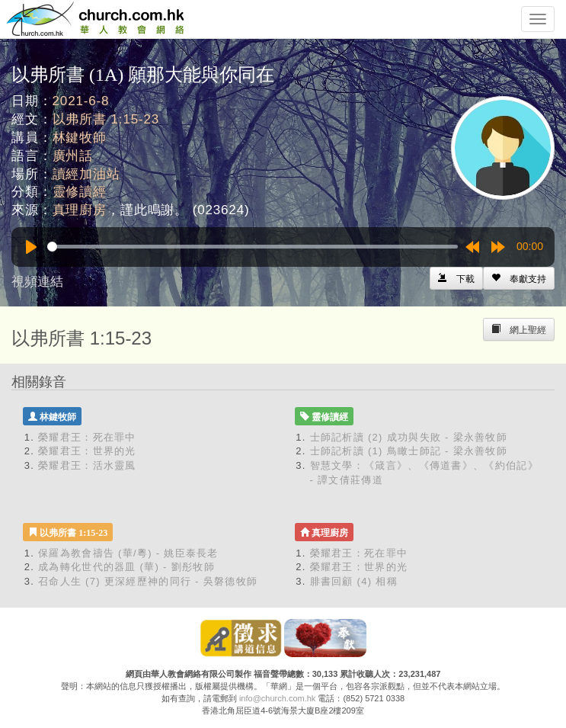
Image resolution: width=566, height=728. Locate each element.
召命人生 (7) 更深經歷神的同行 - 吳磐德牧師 (148, 581)
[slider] (253, 247)
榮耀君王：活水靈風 (87, 465)
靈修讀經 (80, 192)
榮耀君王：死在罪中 (87, 437)
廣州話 (73, 156)
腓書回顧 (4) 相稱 (354, 581)
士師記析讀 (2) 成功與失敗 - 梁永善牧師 (409, 437)
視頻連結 (37, 282)
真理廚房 (80, 210)
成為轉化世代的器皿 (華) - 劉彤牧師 (126, 567)
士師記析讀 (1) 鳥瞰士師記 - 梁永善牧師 (409, 451)
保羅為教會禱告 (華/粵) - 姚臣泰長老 (128, 553)
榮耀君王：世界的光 (87, 451)
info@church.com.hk (277, 698)
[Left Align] (519, 278)
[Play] (31, 247)
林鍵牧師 (80, 138)
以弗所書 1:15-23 (106, 119)
